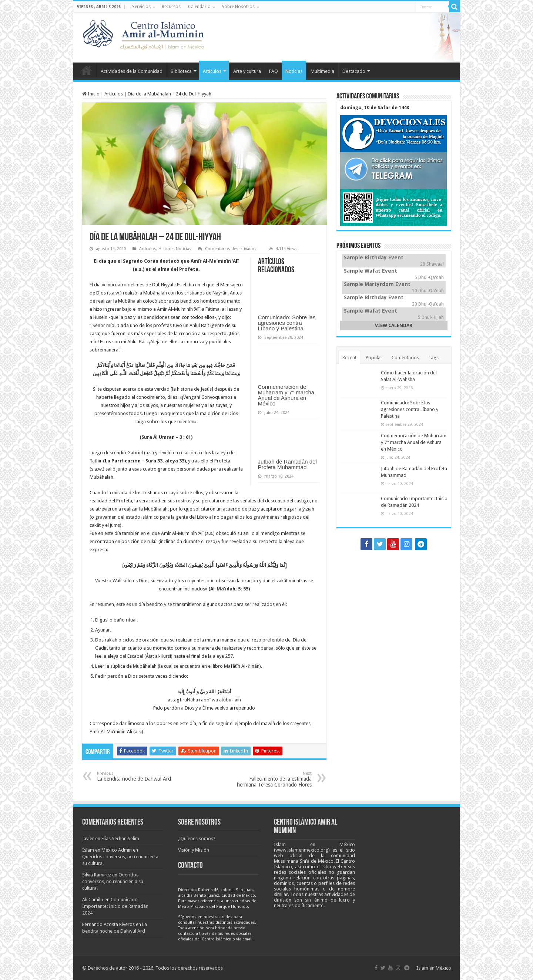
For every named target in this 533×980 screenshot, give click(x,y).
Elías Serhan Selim (120, 838)
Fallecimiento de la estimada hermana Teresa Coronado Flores (274, 779)
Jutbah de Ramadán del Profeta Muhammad (287, 464)
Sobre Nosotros (238, 7)
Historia (166, 249)
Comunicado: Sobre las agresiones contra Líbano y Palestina (287, 323)
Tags (433, 358)
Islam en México (434, 968)
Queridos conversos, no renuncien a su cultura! (113, 881)
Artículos (212, 71)
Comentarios (405, 358)
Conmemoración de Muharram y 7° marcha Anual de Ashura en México (286, 395)
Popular (374, 358)
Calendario (199, 7)
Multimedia (322, 71)
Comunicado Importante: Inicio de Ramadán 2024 (115, 906)
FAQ (274, 71)
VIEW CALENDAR (394, 325)
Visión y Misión (194, 850)
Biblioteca (181, 71)
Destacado (354, 71)
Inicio (87, 70)
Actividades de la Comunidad (132, 71)
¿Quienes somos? (197, 838)
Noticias (294, 71)
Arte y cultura (247, 71)
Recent (349, 358)
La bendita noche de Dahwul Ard (135, 776)
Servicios (141, 7)
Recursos (171, 7)
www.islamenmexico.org (302, 850)
